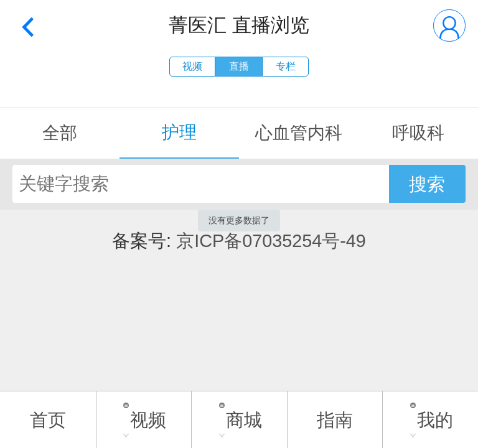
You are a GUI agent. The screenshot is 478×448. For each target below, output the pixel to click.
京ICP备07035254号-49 (271, 241)
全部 (60, 133)
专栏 (286, 66)
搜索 (427, 184)
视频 (192, 66)
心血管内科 (299, 133)
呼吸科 (418, 133)
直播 (239, 66)
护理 (179, 132)
